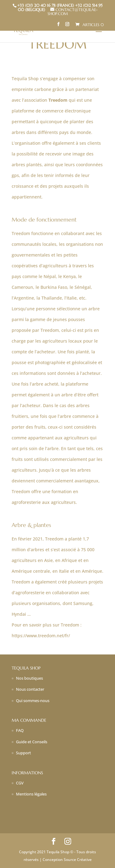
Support (23, 753)
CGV (20, 783)
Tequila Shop (25, 79)
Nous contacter (30, 689)
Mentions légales (31, 794)
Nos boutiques (29, 678)
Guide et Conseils (32, 742)
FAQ (20, 730)
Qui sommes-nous (33, 701)
